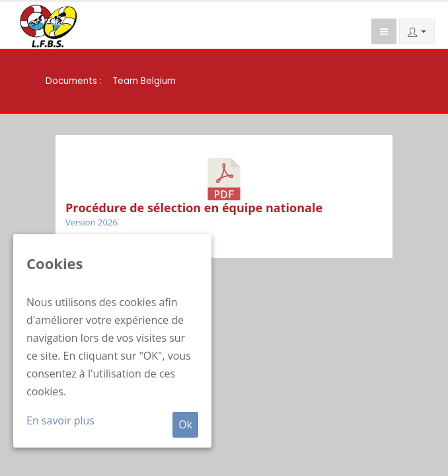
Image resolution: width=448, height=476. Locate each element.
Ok (185, 424)
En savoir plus (60, 420)
